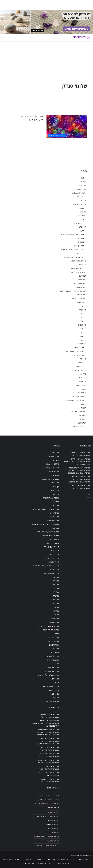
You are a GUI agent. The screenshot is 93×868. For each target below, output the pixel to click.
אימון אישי (83, 185)
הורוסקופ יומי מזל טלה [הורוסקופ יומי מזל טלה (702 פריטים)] (41, 804)
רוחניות (84, 408)
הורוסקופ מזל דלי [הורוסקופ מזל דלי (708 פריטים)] (41, 816)
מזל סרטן (83, 329)
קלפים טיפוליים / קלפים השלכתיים (75, 400)
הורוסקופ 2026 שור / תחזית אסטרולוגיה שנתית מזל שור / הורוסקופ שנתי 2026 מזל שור (77, 462)
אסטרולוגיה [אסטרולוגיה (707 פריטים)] (56, 796)
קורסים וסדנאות (81, 393)
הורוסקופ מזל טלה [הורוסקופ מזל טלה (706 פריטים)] (54, 820)
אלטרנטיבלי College (79, 193)
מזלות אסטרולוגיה (80, 348)
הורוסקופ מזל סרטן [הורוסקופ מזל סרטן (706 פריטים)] (53, 829)
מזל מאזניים (82, 325)
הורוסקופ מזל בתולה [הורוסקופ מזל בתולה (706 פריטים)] (53, 812)
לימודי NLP (82, 276)
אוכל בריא (83, 178)
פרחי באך (83, 374)
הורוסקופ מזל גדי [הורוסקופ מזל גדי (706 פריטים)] (54, 816)
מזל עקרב (83, 333)
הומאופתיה (82, 227)
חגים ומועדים (82, 253)
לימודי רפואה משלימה (79, 299)
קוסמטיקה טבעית (80, 385)
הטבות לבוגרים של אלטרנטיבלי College (73, 250)
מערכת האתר (38, 116)
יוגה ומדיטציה (81, 265)
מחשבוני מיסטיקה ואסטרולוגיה (76, 351)
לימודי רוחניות (81, 295)
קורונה (84, 389)
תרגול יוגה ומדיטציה (79, 427)
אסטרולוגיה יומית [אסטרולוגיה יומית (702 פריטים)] (44, 796)
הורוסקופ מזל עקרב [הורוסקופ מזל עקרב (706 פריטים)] (53, 833)
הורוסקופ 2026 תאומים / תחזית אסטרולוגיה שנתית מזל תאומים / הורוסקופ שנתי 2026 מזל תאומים (79, 470)
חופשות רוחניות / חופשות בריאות (75, 257)
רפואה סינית (82, 419)
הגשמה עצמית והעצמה (78, 223)
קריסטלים (83, 404)
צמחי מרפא (82, 378)
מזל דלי (84, 317)
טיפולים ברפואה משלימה (78, 261)
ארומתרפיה (82, 208)
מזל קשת (83, 336)
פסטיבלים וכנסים (80, 370)
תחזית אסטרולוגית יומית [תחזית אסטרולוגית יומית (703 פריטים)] (52, 845)
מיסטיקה (83, 359)
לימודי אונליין (82, 280)
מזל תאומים (82, 344)
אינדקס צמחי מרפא (80, 189)
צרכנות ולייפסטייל (80, 382)
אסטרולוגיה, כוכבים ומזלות (77, 204)
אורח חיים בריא (81, 182)
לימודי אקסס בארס (80, 283)
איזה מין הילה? (36, 120)
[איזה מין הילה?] (67, 127)
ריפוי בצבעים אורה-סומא (78, 412)
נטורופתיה (74, 860)
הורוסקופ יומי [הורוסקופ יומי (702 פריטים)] (55, 804)
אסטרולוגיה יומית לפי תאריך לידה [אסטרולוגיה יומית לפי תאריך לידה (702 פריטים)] (49, 800)
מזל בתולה (83, 310)
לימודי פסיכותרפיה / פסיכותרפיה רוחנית (73, 291)
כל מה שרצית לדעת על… (78, 268)
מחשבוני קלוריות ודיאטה (78, 355)
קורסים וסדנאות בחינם (79, 397)
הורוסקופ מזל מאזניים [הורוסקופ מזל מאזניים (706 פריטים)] (53, 824)
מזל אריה (83, 306)
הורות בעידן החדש (80, 246)
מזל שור (83, 340)
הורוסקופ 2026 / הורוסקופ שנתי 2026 (73, 234)
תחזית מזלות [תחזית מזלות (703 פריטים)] (38, 845)
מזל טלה (83, 321)
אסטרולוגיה (82, 201)
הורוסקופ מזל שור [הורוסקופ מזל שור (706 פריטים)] (39, 837)
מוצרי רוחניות (82, 302)
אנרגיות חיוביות (81, 197)
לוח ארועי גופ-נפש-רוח (79, 272)
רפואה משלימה (81, 415)
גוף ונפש (83, 212)
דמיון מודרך (82, 219)
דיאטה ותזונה (82, 216)
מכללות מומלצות (81, 363)
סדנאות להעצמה (80, 366)
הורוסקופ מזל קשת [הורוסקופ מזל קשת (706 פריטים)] (53, 837)
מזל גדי (84, 314)
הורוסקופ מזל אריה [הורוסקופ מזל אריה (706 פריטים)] (53, 808)
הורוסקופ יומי (82, 238)
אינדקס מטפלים (8, 860)
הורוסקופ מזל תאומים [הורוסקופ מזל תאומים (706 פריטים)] (53, 841)
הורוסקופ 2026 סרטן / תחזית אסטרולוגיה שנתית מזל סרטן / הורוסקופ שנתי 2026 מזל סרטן (80, 479)
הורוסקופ (83, 231)
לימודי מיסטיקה (81, 287)
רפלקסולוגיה (82, 423)
